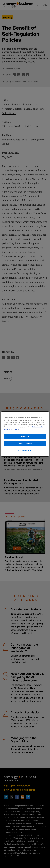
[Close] (45, 415)
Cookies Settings (25, 450)
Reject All (25, 436)
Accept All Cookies (25, 443)
